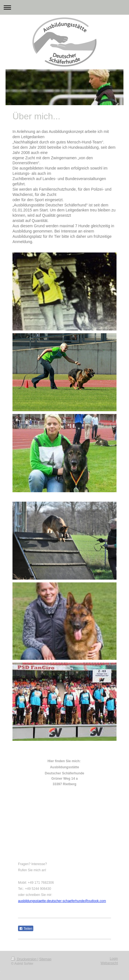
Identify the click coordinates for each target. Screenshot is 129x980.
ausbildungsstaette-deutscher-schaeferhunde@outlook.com (62, 901)
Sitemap (45, 959)
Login (114, 959)
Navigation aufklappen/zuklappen (64, 7)
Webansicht (109, 963)
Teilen (26, 929)
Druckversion (24, 959)
